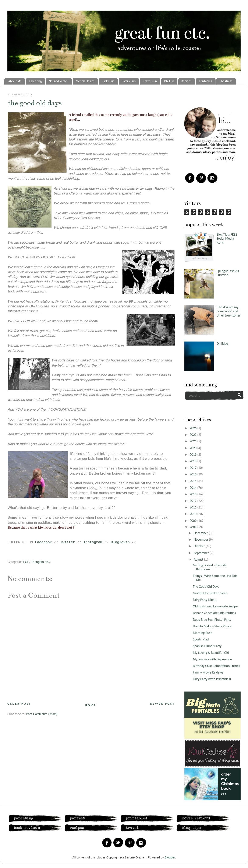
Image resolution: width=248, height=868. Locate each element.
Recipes (187, 81)
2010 (194, 514)
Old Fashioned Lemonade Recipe (215, 606)
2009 (194, 521)
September (202, 553)
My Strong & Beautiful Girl (211, 653)
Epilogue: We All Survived (228, 273)
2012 (194, 501)
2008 (194, 527)
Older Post (19, 704)
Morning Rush (203, 633)
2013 (194, 494)
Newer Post (162, 704)
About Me (15, 81)
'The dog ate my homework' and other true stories (228, 311)
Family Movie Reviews (208, 672)
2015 (194, 481)
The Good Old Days (35, 103)
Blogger (170, 857)
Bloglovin (120, 542)
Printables (206, 81)
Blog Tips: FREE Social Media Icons (227, 238)
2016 (194, 474)
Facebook (43, 542)
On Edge (222, 344)
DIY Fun (169, 81)
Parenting (35, 81)
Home (91, 705)
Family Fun (129, 81)
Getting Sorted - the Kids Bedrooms (210, 567)
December (201, 533)
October (200, 546)
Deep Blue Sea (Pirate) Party (212, 620)
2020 (194, 448)
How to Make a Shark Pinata (212, 626)
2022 (194, 435)
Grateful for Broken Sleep (210, 593)
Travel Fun (150, 81)
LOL (26, 562)
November (201, 540)
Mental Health (85, 81)
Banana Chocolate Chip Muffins (214, 613)
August (199, 559)
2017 (194, 468)
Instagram (93, 542)
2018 (194, 461)
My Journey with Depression (212, 659)
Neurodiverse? (59, 81)
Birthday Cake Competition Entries (216, 666)
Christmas (226, 81)
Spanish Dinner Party (207, 646)
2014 (194, 488)
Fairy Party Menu (205, 600)
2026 (194, 428)
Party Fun (108, 81)
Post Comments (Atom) (42, 714)
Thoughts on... (41, 562)
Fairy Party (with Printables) (212, 679)
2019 (194, 455)
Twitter (68, 542)
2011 (194, 507)
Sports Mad (201, 639)
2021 (194, 441)
